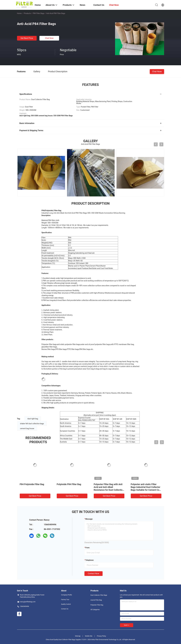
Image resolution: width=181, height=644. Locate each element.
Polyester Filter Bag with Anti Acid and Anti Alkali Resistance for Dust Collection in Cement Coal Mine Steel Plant (109, 490)
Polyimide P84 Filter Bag (69, 484)
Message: (89, 519)
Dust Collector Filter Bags (99, 595)
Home (19, 13)
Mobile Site (89, 636)
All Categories (95, 610)
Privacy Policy (101, 636)
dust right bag (33, 419)
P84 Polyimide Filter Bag (32, 484)
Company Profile (67, 595)
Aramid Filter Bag (96, 600)
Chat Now (49, 38)
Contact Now (94, 574)
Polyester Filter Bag (97, 605)
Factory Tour (65, 600)
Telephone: (90, 560)
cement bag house (27, 428)
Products (27, 13)
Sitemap (78, 636)
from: (88, 548)
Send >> (127, 625)
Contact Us (65, 609)
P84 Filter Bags (38, 13)
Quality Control (66, 604)
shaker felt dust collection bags (32, 424)
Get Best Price (27, 38)
